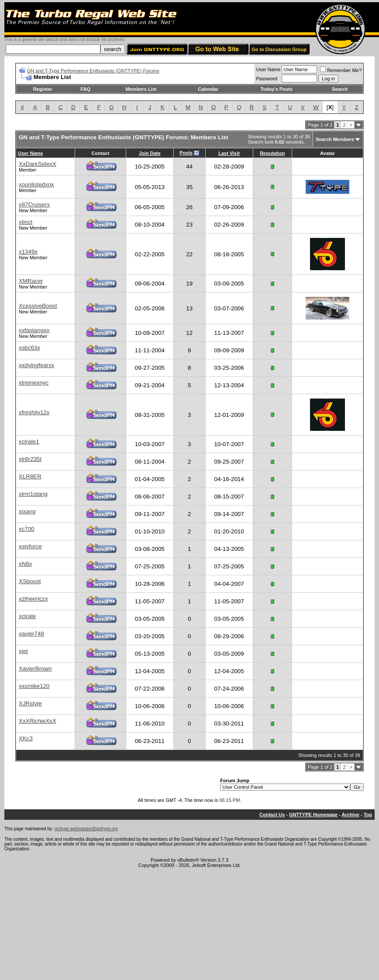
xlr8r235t (30, 459)
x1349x (28, 252)
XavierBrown (35, 669)
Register (43, 89)
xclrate (27, 616)
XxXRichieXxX (38, 721)
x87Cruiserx (34, 205)
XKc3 (26, 738)
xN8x (25, 564)
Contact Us (272, 815)
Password (267, 79)
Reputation (272, 153)
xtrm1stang (33, 494)
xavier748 (31, 634)
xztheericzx (33, 599)
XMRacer (31, 281)
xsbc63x (29, 348)
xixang (27, 511)
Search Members (335, 139)
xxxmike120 (34, 686)
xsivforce (30, 546)
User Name (269, 69)
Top (368, 815)
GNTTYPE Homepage (313, 815)
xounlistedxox (36, 184)
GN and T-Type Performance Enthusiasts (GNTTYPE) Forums (93, 71)
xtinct (26, 222)
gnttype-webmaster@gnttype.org (86, 829)
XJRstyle (30, 703)
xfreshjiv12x (34, 412)
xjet (23, 651)
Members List (141, 89)
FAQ (85, 89)
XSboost (30, 581)
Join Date (150, 153)
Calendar (208, 89)
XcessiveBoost (38, 306)
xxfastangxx (34, 330)
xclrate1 (29, 442)
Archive (351, 815)
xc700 (27, 529)
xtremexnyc (34, 383)
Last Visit (229, 153)
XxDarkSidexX (38, 164)
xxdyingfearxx (37, 365)
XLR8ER (30, 476)
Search (340, 89)
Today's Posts (276, 89)
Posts (186, 153)
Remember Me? (341, 70)
